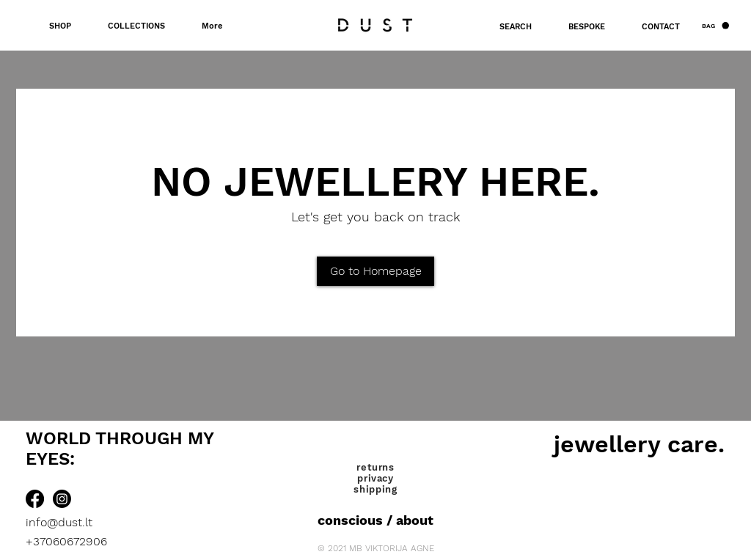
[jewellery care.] (639, 444)
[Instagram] (62, 499)
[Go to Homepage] (375, 271)
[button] (715, 26)
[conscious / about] (375, 520)
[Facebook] (35, 499)
